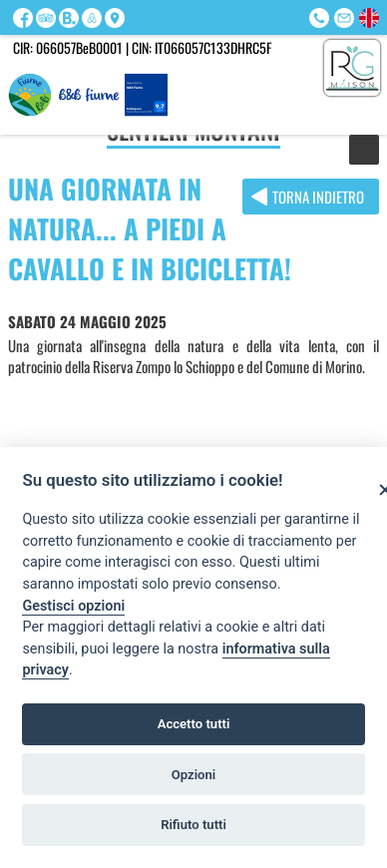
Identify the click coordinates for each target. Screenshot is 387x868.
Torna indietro (318, 197)
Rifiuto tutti (193, 825)
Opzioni (194, 775)
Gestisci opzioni (73, 606)
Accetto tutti (194, 724)
